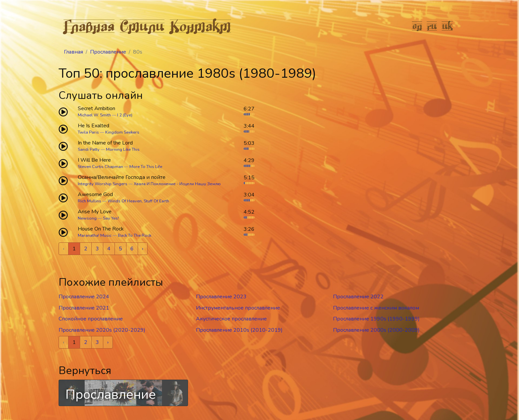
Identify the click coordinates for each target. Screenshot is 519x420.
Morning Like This (123, 149)
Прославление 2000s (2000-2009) (376, 330)
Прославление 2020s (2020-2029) (102, 330)
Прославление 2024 (84, 297)
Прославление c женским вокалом (376, 308)
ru (432, 26)
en (417, 26)
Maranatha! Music (95, 235)
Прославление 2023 (221, 297)
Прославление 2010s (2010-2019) (239, 330)
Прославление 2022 (358, 297)
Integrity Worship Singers (103, 184)
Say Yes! (111, 218)
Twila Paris (88, 132)
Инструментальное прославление (238, 308)
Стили (142, 26)
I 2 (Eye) (125, 115)
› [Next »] (143, 249)
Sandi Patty (89, 149)
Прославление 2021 (84, 308)
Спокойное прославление (91, 319)
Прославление (108, 52)
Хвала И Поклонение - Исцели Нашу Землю (177, 184)
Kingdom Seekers (122, 132)
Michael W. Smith (94, 115)
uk (448, 26)
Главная (89, 26)
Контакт (200, 26)
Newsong (87, 218)
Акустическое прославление (231, 319)
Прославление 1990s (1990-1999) (376, 319)
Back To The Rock (135, 235)
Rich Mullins (90, 201)
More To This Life (146, 167)
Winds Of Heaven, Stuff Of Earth (138, 201)
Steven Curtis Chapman (100, 167)
